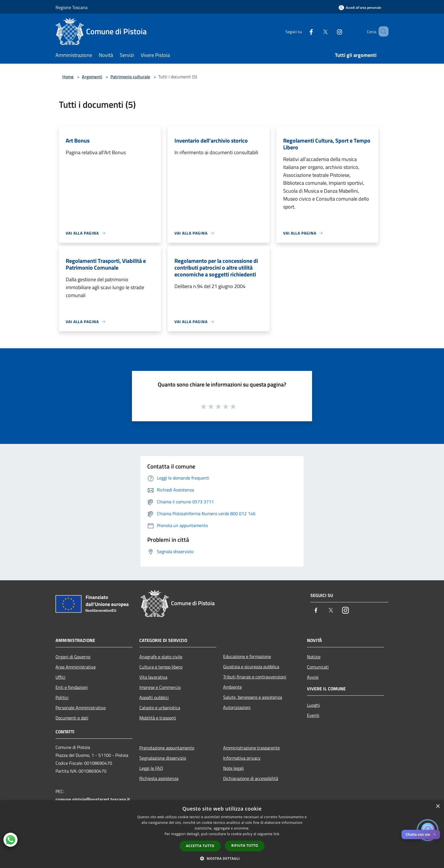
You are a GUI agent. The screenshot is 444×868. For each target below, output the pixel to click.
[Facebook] (303, 31)
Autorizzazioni (237, 707)
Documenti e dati (72, 718)
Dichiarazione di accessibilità (251, 778)
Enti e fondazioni (72, 687)
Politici (62, 697)
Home (68, 77)
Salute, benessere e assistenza (253, 697)
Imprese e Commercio (160, 687)
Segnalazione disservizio (163, 758)
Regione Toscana (71, 7)
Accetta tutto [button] (200, 846)
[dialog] (222, 834)
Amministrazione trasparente (251, 748)
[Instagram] (331, 31)
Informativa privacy (242, 758)
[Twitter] (317, 31)
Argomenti (92, 77)
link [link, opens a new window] (277, 834)
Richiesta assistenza (159, 778)
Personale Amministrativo (81, 708)
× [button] (438, 806)
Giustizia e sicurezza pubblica (251, 667)
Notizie (314, 657)
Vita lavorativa (153, 677)
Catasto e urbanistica (160, 708)
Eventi (313, 715)
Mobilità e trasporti (158, 718)
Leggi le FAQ (151, 768)
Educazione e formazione (247, 656)
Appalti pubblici (154, 697)
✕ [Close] (435, 834)
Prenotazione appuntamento (167, 748)
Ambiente (232, 687)
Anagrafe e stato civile (161, 657)
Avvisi (313, 677)
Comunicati (318, 667)
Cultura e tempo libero (161, 667)
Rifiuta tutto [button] (245, 846)
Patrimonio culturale (130, 77)
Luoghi (313, 705)
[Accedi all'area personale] (360, 7)
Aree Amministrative (76, 667)
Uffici (60, 677)
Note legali (233, 768)
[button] (222, 858)
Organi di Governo (73, 657)
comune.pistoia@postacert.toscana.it (93, 799)
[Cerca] (382, 31)
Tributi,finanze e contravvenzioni (255, 677)
